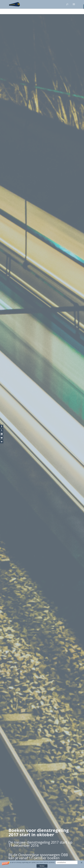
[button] (42, 864)
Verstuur (42, 866)
